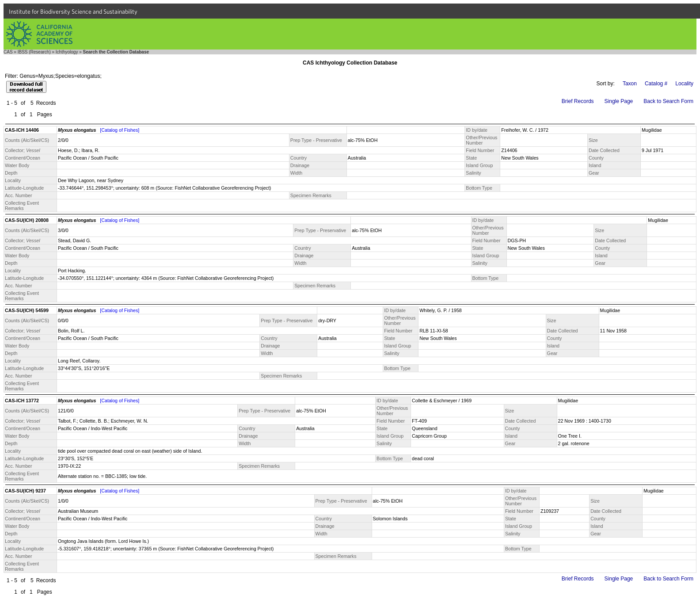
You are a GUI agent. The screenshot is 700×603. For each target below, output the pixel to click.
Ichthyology (67, 52)
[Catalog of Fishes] (120, 130)
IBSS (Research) (34, 52)
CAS (8, 52)
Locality (684, 84)
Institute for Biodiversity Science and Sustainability (73, 11)
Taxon (630, 84)
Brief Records (578, 101)
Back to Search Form (668, 101)
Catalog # (656, 84)
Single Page (619, 101)
